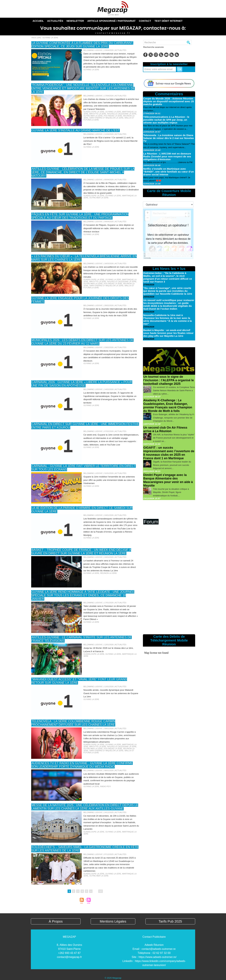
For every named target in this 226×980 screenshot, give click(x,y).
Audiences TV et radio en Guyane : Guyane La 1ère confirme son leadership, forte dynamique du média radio (82, 765)
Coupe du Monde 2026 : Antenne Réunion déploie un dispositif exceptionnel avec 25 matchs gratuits (169, 101)
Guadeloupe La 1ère (94, 112)
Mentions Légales (113, 921)
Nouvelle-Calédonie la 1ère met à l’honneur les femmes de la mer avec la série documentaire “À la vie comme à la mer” (168, 319)
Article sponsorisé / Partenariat (111, 21)
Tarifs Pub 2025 (170, 921)
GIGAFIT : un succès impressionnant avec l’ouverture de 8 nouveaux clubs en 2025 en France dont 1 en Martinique (169, 453)
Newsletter (75, 21)
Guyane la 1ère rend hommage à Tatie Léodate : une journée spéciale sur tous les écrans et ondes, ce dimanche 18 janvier (83, 595)
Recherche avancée (153, 47)
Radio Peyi (105, 786)
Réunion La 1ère (108, 573)
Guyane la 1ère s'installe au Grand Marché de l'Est (76, 130)
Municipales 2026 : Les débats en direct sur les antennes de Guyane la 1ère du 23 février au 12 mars (82, 342)
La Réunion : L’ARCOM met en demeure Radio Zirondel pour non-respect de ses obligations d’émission (167, 156)
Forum (151, 522)
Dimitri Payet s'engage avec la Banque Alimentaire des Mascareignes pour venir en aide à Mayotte (168, 480)
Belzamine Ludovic (93, 50)
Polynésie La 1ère (113, 116)
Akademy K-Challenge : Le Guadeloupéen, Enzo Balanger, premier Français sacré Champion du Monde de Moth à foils (168, 406)
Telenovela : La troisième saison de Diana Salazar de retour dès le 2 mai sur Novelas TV (169, 138)
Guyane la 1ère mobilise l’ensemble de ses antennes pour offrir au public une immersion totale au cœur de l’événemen (109, 480)
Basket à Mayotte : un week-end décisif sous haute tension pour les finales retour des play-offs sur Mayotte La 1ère (168, 333)
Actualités (55, 21)
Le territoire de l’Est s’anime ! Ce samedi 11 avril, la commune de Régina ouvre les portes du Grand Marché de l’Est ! (110, 141)
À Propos (56, 921)
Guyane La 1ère (91, 70)
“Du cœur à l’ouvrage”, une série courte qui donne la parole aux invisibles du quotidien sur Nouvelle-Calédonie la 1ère (168, 291)
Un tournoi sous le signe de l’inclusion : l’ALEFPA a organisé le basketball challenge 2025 (169, 380)
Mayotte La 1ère (98, 114)
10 (101, 891)
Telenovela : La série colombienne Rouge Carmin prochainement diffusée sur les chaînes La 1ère (73, 723)
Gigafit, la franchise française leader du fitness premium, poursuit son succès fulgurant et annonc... (172, 465)
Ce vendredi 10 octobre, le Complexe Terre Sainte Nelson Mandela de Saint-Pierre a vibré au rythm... (174, 391)
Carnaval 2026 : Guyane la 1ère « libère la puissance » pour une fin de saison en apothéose (82, 384)
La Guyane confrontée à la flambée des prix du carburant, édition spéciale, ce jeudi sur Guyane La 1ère (82, 45)
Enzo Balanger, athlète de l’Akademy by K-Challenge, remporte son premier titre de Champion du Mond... (174, 418)
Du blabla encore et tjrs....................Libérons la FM (168, 162)
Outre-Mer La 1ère (93, 116)
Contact (145, 21)
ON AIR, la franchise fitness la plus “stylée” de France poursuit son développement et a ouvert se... (174, 438)
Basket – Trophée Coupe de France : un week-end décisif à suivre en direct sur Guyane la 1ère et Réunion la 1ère (81, 552)
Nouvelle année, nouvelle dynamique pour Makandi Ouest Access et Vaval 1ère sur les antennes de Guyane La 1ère (111, 693)
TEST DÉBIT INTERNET (168, 21)
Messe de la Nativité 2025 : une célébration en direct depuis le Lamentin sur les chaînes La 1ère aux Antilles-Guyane (85, 807)
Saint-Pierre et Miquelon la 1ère (106, 118)
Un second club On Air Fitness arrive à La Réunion (165, 429)
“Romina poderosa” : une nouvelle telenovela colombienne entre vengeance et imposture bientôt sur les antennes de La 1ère (83, 88)
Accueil (38, 21)
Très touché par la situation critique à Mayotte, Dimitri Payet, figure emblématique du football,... (171, 492)
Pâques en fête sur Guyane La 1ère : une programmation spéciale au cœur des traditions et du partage (80, 216)
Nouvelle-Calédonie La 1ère (122, 114)
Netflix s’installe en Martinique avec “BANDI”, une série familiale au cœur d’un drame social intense (169, 172)
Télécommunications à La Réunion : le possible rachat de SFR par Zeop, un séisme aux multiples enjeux (166, 120)
